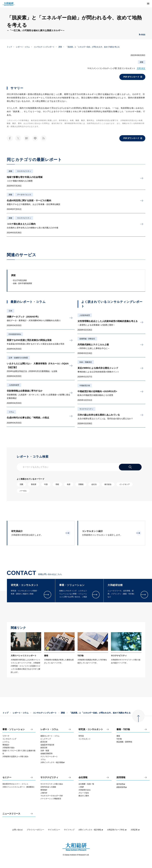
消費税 (81, 484)
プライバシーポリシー (35, 830)
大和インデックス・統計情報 (91, 830)
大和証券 (135, 830)
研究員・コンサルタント (91, 729)
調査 (60, 47)
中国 (46, 484)
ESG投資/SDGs (15, 334)
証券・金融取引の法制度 (18, 358)
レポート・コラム (23, 47)
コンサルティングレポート (44, 47)
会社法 (94, 484)
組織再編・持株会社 (87, 339)
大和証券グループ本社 (117, 830)
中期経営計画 (85, 386)
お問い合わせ (18, 830)
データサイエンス (24, 195)
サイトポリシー (54, 830)
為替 (69, 484)
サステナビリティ (24, 171)
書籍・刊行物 (123, 729)
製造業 (34, 484)
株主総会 (108, 484)
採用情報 (121, 777)
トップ (9, 47)
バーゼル (23, 491)
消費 (21, 484)
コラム (11, 412)
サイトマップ (69, 830)
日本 (11, 311)
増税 (57, 484)
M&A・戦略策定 (86, 362)
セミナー (7, 777)
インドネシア (125, 484)
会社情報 (83, 777)
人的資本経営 (14, 385)
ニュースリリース (11, 814)
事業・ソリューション (14, 729)
